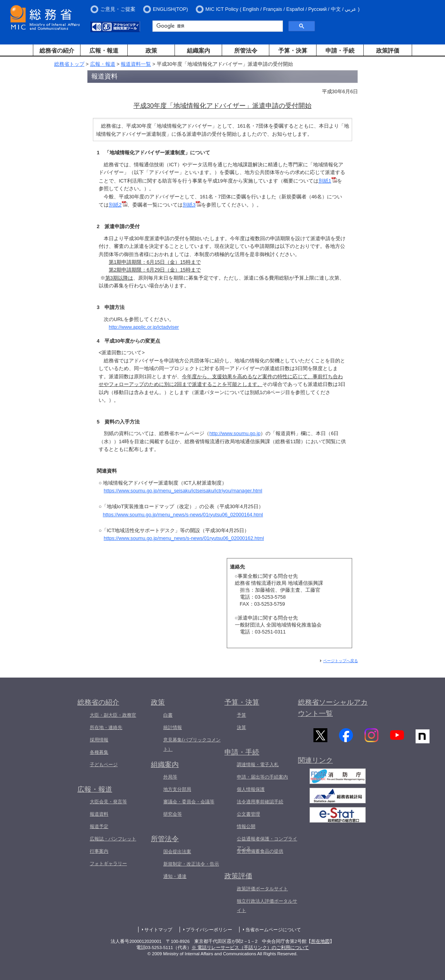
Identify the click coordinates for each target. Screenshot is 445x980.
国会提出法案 (177, 852)
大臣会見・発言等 (108, 802)
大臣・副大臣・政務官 (113, 715)
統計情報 (173, 727)
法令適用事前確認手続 (260, 802)
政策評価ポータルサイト (262, 889)
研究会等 (173, 814)
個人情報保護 (251, 789)
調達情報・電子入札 (258, 765)
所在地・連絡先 (106, 727)
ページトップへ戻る (341, 661)
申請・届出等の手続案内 (262, 777)
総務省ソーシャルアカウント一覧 (333, 708)
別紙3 (192, 205)
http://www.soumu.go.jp (235, 433)
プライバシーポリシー (209, 930)
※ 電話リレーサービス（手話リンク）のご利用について (250, 948)
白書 (168, 715)
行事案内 (99, 851)
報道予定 (99, 826)
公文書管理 (248, 814)
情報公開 (246, 826)
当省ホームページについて (273, 930)
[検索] (217, 26)
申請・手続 (340, 50)
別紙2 (118, 205)
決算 (241, 727)
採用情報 (99, 740)
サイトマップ (158, 930)
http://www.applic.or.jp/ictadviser (144, 327)
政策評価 (388, 50)
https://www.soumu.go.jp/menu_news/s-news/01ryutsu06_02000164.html (183, 515)
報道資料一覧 (136, 64)
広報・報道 (104, 50)
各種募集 (99, 752)
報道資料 (99, 814)
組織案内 (199, 50)
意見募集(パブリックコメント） (192, 744)
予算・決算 (293, 50)
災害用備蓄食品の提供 (260, 851)
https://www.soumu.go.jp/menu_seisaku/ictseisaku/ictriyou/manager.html (183, 491)
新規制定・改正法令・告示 (191, 864)
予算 (241, 715)
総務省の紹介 (57, 50)
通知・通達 (175, 876)
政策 (151, 50)
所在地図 (320, 941)
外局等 (170, 777)
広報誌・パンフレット (113, 839)
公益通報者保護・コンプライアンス (267, 843)
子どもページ (104, 765)
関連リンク (315, 762)
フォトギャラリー (108, 864)
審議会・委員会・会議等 (189, 802)
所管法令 (246, 50)
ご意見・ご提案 (118, 9)
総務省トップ (69, 64)
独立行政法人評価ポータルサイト (267, 906)
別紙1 (328, 181)
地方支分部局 (177, 789)
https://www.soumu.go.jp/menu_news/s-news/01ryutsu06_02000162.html (184, 538)
